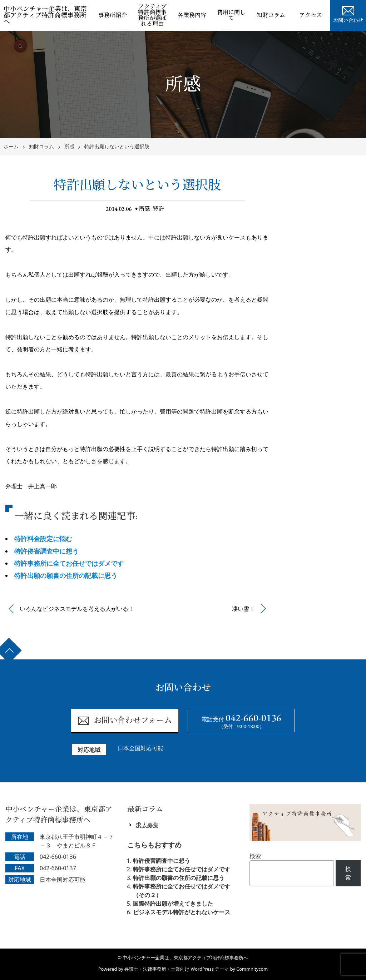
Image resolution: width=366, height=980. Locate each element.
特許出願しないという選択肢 (117, 147)
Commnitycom (252, 969)
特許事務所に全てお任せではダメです (69, 563)
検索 (255, 856)
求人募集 (147, 825)
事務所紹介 (113, 15)
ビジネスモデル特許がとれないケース (182, 912)
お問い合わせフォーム (125, 721)
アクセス (311, 15)
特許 (159, 209)
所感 (69, 147)
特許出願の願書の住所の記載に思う (66, 575)
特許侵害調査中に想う (46, 551)
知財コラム (271, 15)
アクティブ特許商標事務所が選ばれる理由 (152, 15)
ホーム (11, 147)
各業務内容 (192, 15)
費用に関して (231, 15)
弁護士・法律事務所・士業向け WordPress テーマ (177, 969)
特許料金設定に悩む (43, 539)
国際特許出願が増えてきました (173, 904)
